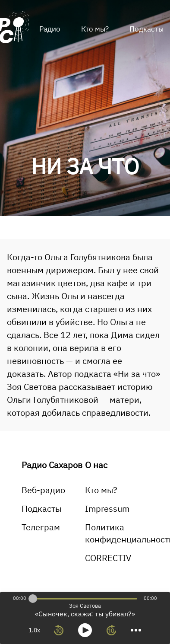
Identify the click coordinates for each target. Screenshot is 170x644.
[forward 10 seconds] (111, 630)
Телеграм (41, 527)
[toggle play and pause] (85, 630)
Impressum (107, 509)
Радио (50, 29)
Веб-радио (43, 490)
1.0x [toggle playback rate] (34, 630)
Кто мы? (95, 29)
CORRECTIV (108, 558)
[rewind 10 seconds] (59, 630)
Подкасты (41, 509)
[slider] (33, 599)
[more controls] (136, 630)
